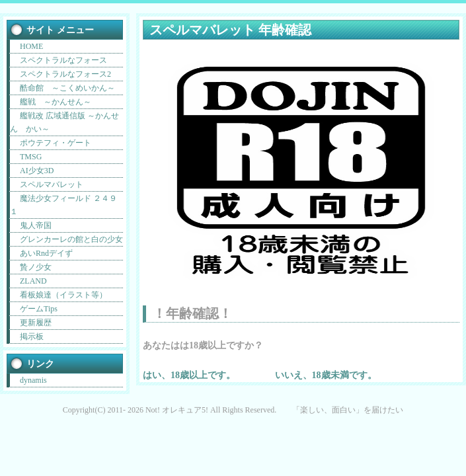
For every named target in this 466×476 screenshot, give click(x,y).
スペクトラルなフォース (63, 60)
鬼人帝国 (36, 225)
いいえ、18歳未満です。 (326, 375)
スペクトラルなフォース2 (65, 74)
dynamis (33, 380)
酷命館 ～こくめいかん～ (67, 88)
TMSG (31, 157)
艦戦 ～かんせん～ (56, 102)
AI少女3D (37, 171)
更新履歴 (36, 323)
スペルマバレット (52, 184)
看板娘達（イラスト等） (63, 295)
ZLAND (33, 281)
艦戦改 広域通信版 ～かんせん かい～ (64, 122)
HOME (31, 46)
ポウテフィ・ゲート (56, 143)
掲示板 (32, 337)
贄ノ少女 (36, 267)
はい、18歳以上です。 (189, 375)
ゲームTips (39, 309)
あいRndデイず (46, 253)
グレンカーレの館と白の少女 (71, 239)
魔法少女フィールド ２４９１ (63, 205)
